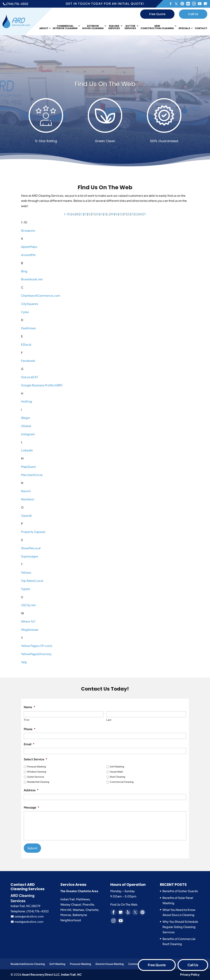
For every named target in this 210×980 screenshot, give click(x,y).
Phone (30, 729)
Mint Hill (66, 910)
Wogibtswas (30, 630)
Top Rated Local (32, 581)
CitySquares (30, 304)
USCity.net (28, 605)
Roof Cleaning (118, 777)
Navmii (26, 491)
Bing (24, 271)
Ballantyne (80, 915)
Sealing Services (114, 27)
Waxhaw (78, 910)
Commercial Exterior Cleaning (65, 27)
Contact (201, 29)
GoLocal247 (30, 377)
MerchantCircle (32, 475)
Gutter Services (130, 27)
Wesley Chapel (71, 904)
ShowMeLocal (31, 548)
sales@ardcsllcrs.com (27, 916)
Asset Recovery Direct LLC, (52, 974)
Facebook (28, 361)
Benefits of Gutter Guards (180, 891)
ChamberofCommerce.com (41, 296)
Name (29, 707)
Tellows (26, 572)
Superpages (30, 556)
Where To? (28, 621)
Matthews (83, 899)
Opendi (26, 516)
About (44, 29)
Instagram (28, 434)
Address (31, 790)
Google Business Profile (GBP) (42, 385)
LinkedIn (27, 450)
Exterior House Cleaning (93, 27)
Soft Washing (117, 767)
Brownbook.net (32, 279)
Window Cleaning (37, 772)
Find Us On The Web (124, 904)
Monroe (66, 915)
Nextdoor (28, 499)
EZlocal (26, 344)
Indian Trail (68, 899)
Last (109, 720)
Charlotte (92, 910)
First (27, 720)
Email (29, 744)
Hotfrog (27, 401)
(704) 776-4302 (17, 4)
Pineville (88, 904)
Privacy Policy (190, 974)
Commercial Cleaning (122, 782)
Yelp (24, 662)
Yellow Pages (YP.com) (37, 646)
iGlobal (26, 426)
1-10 (67, 214)
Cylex (25, 312)
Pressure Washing (37, 767)
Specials (184, 29)
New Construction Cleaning (157, 27)
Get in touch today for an (105, 4)
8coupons (28, 230)
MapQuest (28, 467)
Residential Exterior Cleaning (28, 964)
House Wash (116, 772)
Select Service (36, 759)
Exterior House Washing (110, 964)
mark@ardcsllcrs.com (27, 922)
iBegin (25, 418)
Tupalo (26, 589)
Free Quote (157, 14)
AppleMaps (29, 247)
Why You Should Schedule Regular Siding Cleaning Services (180, 927)
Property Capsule (33, 532)
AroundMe (28, 255)
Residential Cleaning (38, 782)
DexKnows (28, 328)
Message (32, 807)
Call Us (193, 14)
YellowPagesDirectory (36, 654)
